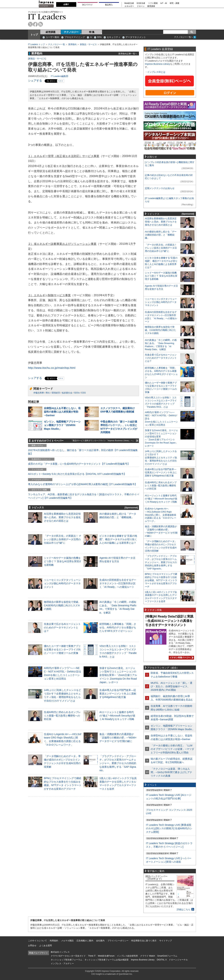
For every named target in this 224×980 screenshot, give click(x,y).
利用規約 (54, 941)
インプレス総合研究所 (127, 956)
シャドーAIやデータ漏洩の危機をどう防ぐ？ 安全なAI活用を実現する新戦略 (63, 561)
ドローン (141, 6)
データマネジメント (136, 37)
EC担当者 (141, 3)
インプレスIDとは (156, 72)
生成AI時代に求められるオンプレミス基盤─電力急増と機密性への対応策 (62, 716)
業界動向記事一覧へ (128, 54)
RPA (99, 37)
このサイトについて (37, 941)
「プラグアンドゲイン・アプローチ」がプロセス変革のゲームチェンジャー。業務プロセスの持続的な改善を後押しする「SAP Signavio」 (118, 763)
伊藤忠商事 (39, 393)
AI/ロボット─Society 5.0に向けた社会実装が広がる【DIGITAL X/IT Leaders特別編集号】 (77, 474)
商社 (48, 393)
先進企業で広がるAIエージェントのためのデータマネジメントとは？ (62, 627)
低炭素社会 (67, 393)
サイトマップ (166, 941)
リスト (61, 81)
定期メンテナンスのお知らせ (160, 188)
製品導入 (109, 5)
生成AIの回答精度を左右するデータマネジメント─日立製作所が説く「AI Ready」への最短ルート (118, 583)
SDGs (77, 393)
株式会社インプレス (60, 952)
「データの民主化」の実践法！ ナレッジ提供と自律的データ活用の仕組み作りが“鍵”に (63, 539)
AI (91, 37)
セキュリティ (114, 37)
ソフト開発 (153, 3)
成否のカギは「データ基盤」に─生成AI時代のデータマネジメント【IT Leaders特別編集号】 (79, 464)
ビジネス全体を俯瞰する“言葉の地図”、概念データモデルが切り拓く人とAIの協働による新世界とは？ (118, 539)
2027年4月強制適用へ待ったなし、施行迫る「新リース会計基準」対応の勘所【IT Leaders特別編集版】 (83, 452)
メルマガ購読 (67, 941)
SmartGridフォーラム (167, 956)
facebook (35, 24)
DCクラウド (87, 5)
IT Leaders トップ (36, 44)
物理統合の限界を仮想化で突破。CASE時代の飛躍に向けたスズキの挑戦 (62, 605)
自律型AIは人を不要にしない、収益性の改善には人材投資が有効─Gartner (62, 412)
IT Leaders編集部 (59, 76)
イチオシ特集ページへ (181, 658)
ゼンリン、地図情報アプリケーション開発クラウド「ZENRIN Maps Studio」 (62, 425)
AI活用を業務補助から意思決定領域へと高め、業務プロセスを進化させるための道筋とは (62, 517)
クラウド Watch (148, 956)
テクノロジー (71, 32)
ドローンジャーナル (178, 960)
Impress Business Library (157, 64)
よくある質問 (45, 946)
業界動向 (72, 44)
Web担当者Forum (106, 956)
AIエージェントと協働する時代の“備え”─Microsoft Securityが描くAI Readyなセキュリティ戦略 (117, 716)
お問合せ (32, 946)
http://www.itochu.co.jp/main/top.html (52, 368)
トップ (34, 35)
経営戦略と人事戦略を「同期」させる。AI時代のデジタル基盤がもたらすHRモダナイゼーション (118, 627)
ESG (84, 393)
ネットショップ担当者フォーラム (66, 960)
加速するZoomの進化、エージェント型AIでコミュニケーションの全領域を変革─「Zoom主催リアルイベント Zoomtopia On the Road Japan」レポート (118, 675)
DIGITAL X (162, 960)
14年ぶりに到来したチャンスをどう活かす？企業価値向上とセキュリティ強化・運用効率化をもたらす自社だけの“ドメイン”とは (161, 458)
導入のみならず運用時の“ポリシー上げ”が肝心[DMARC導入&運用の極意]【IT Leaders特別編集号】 (83, 484)
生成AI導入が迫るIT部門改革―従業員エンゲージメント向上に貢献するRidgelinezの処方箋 (118, 694)
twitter (30, 24)
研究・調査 (175, 3)
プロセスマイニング (75, 37)
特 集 (92, 32)
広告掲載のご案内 (85, 941)
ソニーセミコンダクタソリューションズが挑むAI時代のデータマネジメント (62, 583)
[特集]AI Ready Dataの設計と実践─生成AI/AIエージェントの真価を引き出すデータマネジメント (169, 621)
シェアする (35, 81)
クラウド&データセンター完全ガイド (68, 956)
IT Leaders (47, 17)
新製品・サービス (88, 44)
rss (41, 24)
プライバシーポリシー (118, 941)
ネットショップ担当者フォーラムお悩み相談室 (107, 960)
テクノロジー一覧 (57, 44)
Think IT (92, 956)
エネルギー (129, 6)
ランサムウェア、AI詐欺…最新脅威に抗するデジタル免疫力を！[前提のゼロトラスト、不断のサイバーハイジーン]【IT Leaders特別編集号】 (83, 496)
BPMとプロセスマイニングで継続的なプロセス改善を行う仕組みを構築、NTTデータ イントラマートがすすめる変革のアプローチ (161, 580)
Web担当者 (129, 3)
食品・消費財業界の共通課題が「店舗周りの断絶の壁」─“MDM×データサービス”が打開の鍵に (118, 738)
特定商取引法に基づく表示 (144, 941)
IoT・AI (164, 3)
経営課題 (51, 32)
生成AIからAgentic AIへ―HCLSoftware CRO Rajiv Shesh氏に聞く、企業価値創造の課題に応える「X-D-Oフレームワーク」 (161, 515)
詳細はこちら (184, 909)
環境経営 (56, 393)
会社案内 (100, 941)
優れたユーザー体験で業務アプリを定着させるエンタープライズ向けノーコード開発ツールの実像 (62, 649)
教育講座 (151, 6)
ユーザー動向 (52, 37)
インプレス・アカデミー (62, 964)
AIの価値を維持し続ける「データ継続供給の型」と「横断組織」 (161, 235)
